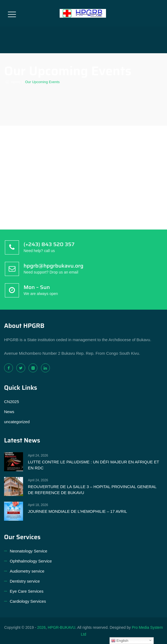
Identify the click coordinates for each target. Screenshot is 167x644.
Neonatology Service (28, 551)
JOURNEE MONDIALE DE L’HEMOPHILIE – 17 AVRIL (78, 511)
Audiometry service (27, 571)
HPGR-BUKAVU (62, 627)
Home (13, 82)
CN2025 (12, 402)
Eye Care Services (27, 591)
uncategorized (17, 422)
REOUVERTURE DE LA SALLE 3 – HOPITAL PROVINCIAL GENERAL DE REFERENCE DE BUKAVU (92, 490)
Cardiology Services (28, 601)
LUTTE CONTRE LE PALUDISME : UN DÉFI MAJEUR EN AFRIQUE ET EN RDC (94, 465)
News (9, 412)
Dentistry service (25, 581)
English (120, 641)
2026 (41, 627)
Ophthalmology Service (31, 561)
